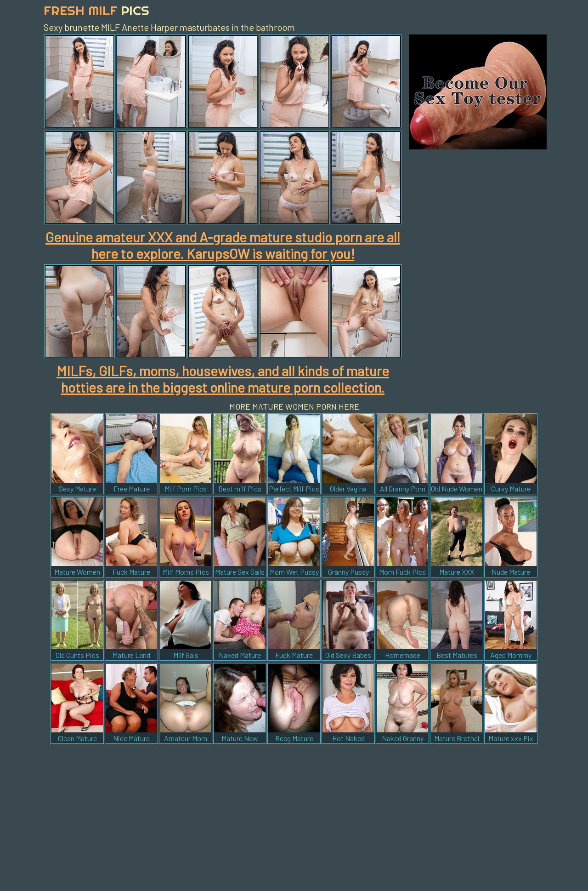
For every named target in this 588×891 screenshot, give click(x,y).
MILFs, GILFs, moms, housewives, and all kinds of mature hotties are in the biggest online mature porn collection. (223, 379)
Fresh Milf (96, 10)
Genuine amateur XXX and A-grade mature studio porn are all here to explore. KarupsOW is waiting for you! (223, 245)
